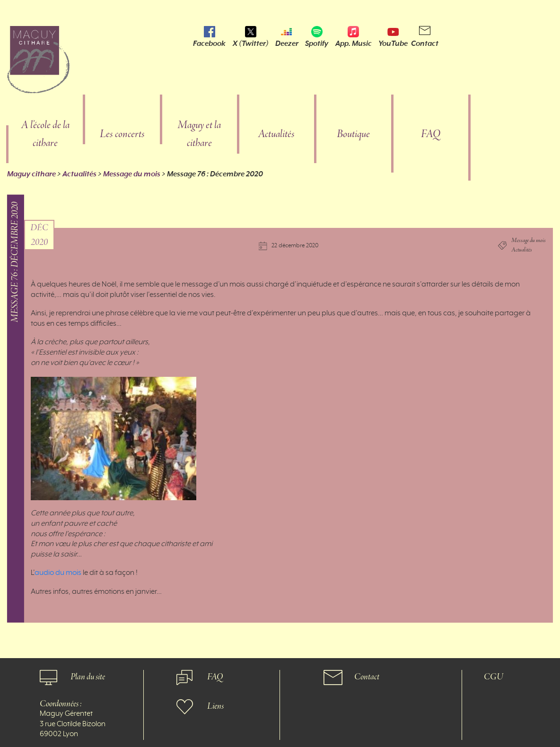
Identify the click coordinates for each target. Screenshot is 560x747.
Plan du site (88, 677)
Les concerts (122, 135)
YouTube (393, 43)
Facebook (209, 43)
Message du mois (132, 174)
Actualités (276, 135)
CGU (494, 677)
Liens (215, 707)
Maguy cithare (31, 174)
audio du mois (58, 573)
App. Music (354, 43)
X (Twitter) (251, 43)
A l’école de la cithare (45, 135)
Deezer (287, 43)
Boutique (353, 135)
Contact (425, 43)
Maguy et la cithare (199, 135)
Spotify (317, 43)
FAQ (431, 135)
